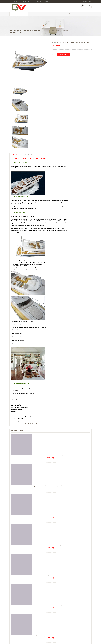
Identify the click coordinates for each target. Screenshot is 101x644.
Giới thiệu (75, 14)
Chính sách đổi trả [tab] (29, 155)
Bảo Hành (39, 1)
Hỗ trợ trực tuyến (87, 1)
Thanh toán (54, 14)
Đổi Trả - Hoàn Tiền (13, 1)
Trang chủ (36, 14)
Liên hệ (89, 14)
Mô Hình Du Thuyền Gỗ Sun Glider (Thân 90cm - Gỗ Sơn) (51, 546)
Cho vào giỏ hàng (63, 55)
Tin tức (82, 14)
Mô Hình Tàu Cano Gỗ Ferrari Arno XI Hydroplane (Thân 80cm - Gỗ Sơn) (50, 516)
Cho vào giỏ (50, 461)
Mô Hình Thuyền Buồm (62, 31)
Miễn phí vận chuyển (65, 14)
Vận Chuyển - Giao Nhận (24, 1)
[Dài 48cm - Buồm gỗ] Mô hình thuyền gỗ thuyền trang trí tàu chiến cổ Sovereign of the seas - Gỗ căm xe (50, 636)
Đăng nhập (45, 1)
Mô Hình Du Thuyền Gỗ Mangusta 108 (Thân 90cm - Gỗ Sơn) (50, 606)
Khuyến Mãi (45, 14)
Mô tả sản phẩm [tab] (17, 155)
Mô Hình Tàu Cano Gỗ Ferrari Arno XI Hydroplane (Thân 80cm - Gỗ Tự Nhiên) (50, 456)
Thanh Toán (33, 1)
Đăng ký (51, 1)
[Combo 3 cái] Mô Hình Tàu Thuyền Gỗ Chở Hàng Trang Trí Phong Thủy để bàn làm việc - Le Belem (51, 486)
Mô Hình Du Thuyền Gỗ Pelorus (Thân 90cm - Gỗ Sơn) (50, 576)
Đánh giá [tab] (40, 155)
